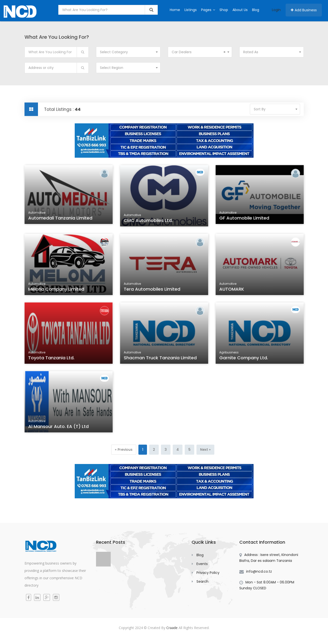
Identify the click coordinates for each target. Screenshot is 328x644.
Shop (224, 10)
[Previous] (124, 450)
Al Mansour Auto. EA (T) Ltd (59, 427)
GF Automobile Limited (244, 219)
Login (276, 10)
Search (202, 581)
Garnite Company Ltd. (244, 358)
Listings (191, 10)
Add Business (304, 10)
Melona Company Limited (56, 290)
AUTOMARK (232, 290)
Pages (208, 10)
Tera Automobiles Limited (152, 290)
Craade (172, 628)
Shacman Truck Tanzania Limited (160, 358)
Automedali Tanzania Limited (60, 219)
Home (175, 10)
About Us (240, 10)
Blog (256, 10)
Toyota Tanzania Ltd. (52, 358)
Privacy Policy (208, 573)
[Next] (205, 450)
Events (202, 564)
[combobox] (128, 52)
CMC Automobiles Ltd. (148, 221)
